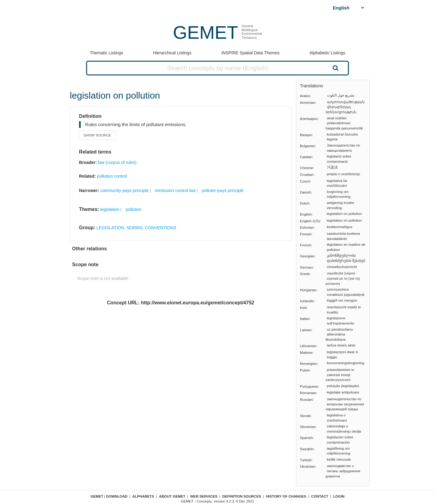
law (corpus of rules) (117, 162)
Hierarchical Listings (172, 53)
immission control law (175, 190)
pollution (133, 209)
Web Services (204, 496)
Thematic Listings (106, 53)
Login (339, 496)
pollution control (112, 176)
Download (117, 496)
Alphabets (143, 496)
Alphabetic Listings (327, 53)
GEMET (205, 33)
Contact (320, 496)
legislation (110, 209)
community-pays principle (125, 190)
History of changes (286, 496)
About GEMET (172, 496)
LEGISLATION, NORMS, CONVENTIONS (136, 228)
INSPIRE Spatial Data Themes (250, 53)
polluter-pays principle (223, 190)
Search (335, 68)
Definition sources (242, 496)
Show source (97, 135)
